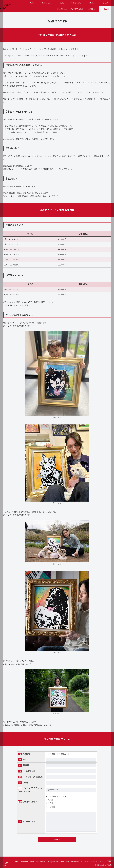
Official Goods (63, 862)
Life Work (54, 862)
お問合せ (86, 862)
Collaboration (22, 862)
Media (47, 862)
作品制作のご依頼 (75, 862)
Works (30, 862)
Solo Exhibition (39, 862)
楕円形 (50, 803)
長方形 (50, 800)
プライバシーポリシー (98, 862)
